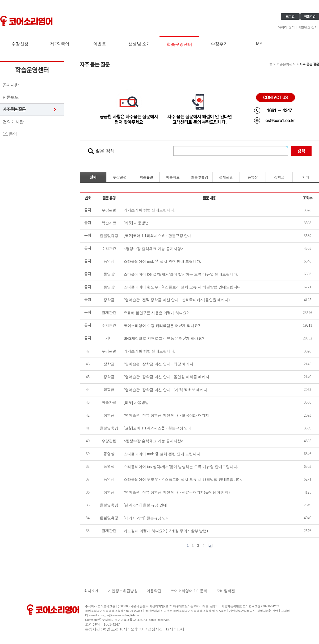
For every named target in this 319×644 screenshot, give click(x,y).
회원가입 (310, 17)
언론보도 (11, 97)
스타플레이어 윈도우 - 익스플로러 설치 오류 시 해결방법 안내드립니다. (183, 479)
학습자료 (173, 177)
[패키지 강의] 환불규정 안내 (147, 518)
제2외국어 (60, 44)
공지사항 (11, 85)
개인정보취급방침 (123, 591)
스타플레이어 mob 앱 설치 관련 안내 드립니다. (162, 454)
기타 (306, 177)
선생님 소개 (140, 44)
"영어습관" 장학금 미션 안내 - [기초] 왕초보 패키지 (165, 390)
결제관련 (226, 177)
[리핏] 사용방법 (136, 403)
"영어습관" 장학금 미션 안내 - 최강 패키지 (158, 364)
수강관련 (120, 177)
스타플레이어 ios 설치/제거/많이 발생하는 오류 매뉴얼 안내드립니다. (181, 467)
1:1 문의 (10, 134)
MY (259, 44)
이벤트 (100, 44)
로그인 (290, 17)
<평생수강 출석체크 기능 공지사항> (153, 441)
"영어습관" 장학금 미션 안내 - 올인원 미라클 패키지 (166, 377)
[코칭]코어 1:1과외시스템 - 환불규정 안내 (158, 428)
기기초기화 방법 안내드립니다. (149, 351)
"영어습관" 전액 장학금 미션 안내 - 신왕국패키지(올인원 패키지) (177, 492)
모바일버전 (226, 591)
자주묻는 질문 (14, 110)
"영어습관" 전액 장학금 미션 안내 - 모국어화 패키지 (166, 415)
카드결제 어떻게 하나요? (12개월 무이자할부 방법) (166, 531)
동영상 (253, 177)
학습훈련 (146, 177)
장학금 (279, 177)
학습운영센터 (179, 44)
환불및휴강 (200, 177)
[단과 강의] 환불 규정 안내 (145, 505)
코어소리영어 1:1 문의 (189, 591)
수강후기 (219, 44)
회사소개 (91, 591)
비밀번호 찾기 (308, 27)
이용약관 (154, 591)
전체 (93, 177)
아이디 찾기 (286, 27)
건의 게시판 (13, 122)
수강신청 (20, 44)
